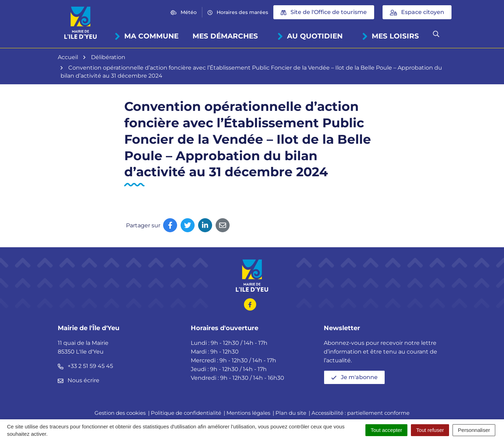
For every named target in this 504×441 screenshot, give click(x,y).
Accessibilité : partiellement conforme (360, 413)
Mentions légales (248, 413)
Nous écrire (79, 380)
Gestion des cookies (120, 413)
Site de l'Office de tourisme (324, 12)
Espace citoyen (417, 12)
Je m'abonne (354, 377)
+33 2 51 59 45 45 (85, 366)
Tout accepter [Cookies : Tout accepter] (386, 430)
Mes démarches (225, 36)
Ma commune (146, 36)
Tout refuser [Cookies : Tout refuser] (430, 430)
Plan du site (291, 413)
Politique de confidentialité (186, 413)
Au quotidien (310, 36)
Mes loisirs (390, 36)
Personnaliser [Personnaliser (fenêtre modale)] (474, 430)
